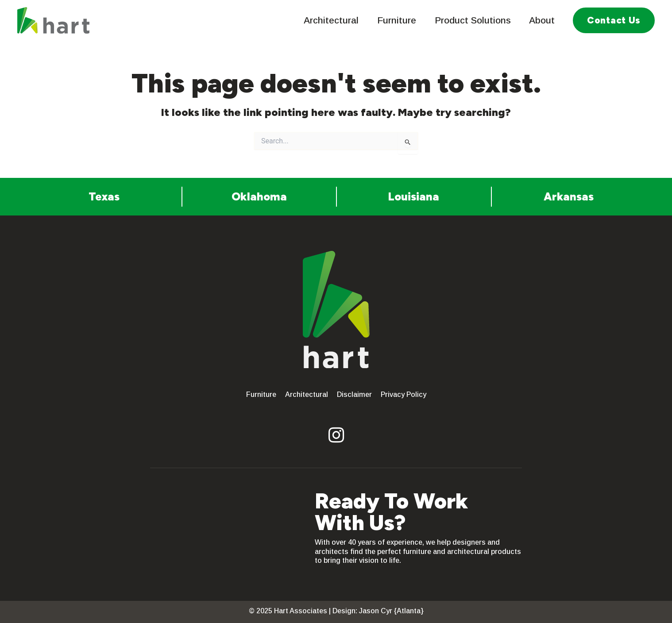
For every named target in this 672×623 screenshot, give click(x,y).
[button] (614, 20)
